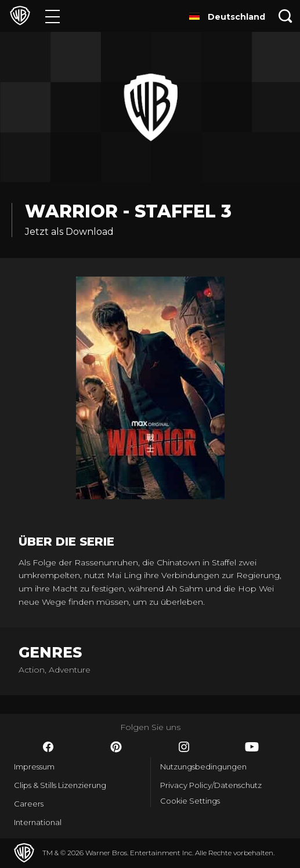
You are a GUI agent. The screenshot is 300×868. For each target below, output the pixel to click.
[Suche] (285, 16)
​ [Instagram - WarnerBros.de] (184, 747)
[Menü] (53, 16)
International (38, 822)
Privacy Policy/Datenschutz (211, 785)
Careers (29, 804)
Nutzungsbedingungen (203, 767)
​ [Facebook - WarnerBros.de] (48, 747)
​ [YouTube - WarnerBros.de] (252, 747)
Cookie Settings (190, 801)
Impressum (34, 767)
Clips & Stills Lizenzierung (60, 785)
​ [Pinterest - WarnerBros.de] (116, 747)
